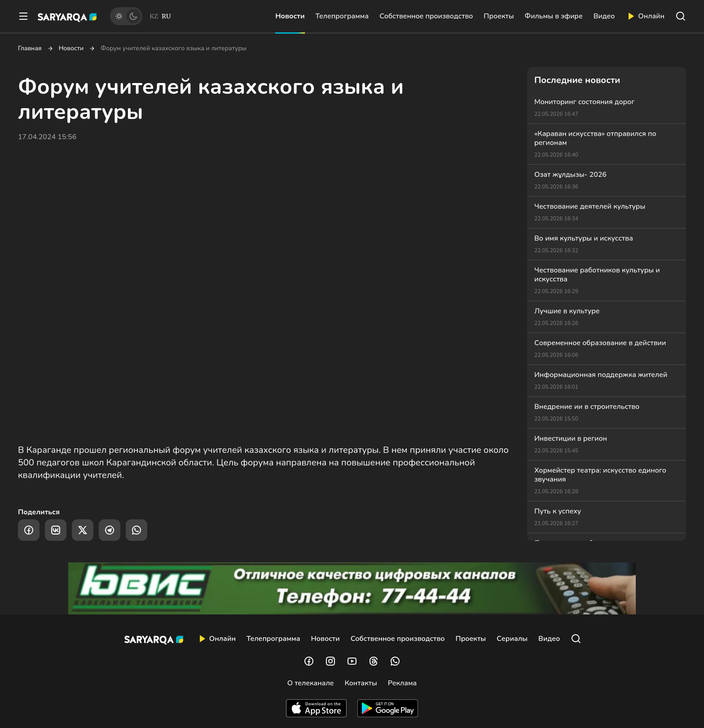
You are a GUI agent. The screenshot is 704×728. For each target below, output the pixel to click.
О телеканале (311, 683)
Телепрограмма (342, 16)
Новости (290, 16)
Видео (604, 16)
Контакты (361, 683)
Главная (30, 48)
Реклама (403, 683)
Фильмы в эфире (554, 16)
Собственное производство (426, 16)
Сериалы (512, 639)
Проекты (499, 16)
